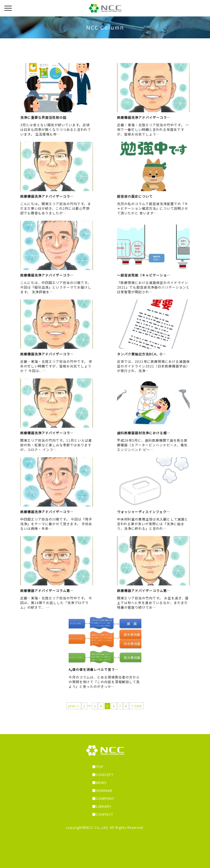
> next (136, 706)
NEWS (101, 782)
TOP (100, 767)
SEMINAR (104, 790)
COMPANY (105, 798)
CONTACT (105, 814)
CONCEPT (105, 774)
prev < (74, 706)
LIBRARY (104, 806)
